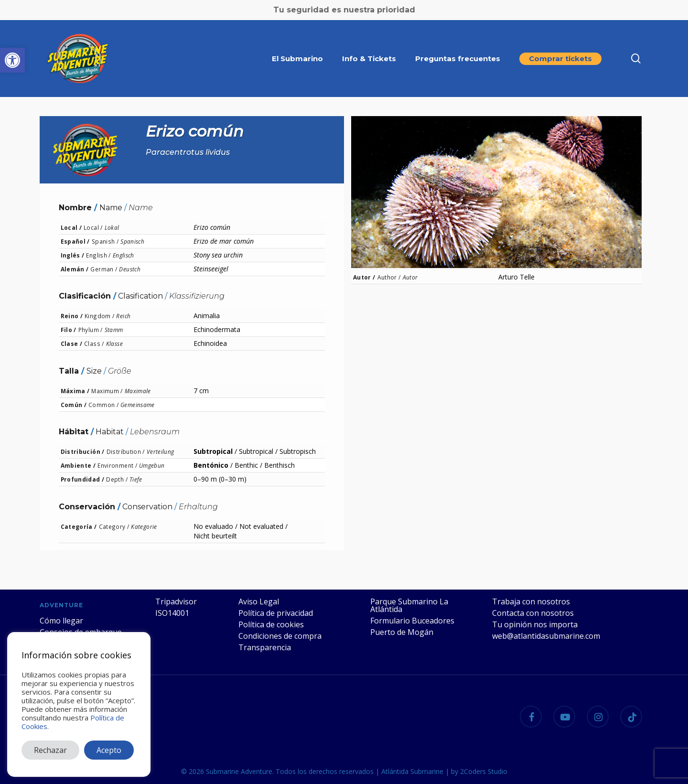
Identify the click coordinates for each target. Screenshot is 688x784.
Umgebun (152, 465)
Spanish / (105, 241)
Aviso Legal (259, 601)
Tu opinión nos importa (535, 624)
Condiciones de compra (280, 636)
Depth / (117, 479)
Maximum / (107, 391)
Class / (94, 344)
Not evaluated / (263, 526)
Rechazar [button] (50, 750)
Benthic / (248, 465)
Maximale (138, 391)
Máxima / (75, 391)
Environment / (117, 465)
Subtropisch (298, 451)
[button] (12, 60)
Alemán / (75, 269)
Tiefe (136, 479)
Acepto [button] (109, 750)
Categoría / (79, 526)
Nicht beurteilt (215, 536)
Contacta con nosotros (533, 613)
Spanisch (132, 241)
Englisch (124, 255)
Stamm (114, 330)
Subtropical (213, 451)
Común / (74, 405)
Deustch (130, 269)
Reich (123, 316)
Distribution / (126, 451)
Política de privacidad (276, 613)
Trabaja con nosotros (531, 601)
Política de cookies (271, 624)
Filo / (69, 330)
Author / (389, 277)
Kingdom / (99, 316)
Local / (71, 227)
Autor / (364, 277)
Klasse (114, 344)
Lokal (112, 227)
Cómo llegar (61, 621)
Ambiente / (78, 465)
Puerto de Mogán (402, 632)
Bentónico (211, 465)
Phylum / (91, 330)
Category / (114, 526)
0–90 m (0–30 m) (220, 479)
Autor (410, 277)
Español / (75, 241)
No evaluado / (215, 526)
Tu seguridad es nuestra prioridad (344, 10)
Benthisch (279, 465)
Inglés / (73, 255)
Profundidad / (83, 479)
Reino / (72, 316)
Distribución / (83, 451)
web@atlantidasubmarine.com (546, 636)
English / (98, 255)
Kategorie (144, 526)
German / (104, 269)
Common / (103, 405)
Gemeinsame (138, 405)
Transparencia (265, 647)
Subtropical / (258, 451)
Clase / (72, 344)
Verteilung (161, 451)
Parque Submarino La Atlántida (409, 605)
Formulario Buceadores (412, 621)
